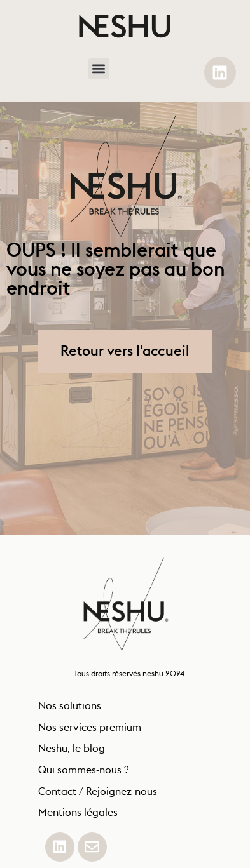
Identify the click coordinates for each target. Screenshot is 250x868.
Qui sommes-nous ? (83, 774)
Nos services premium (90, 731)
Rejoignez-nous (122, 796)
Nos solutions (71, 710)
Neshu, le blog (72, 752)
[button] (99, 69)
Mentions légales (78, 817)
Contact (57, 796)
